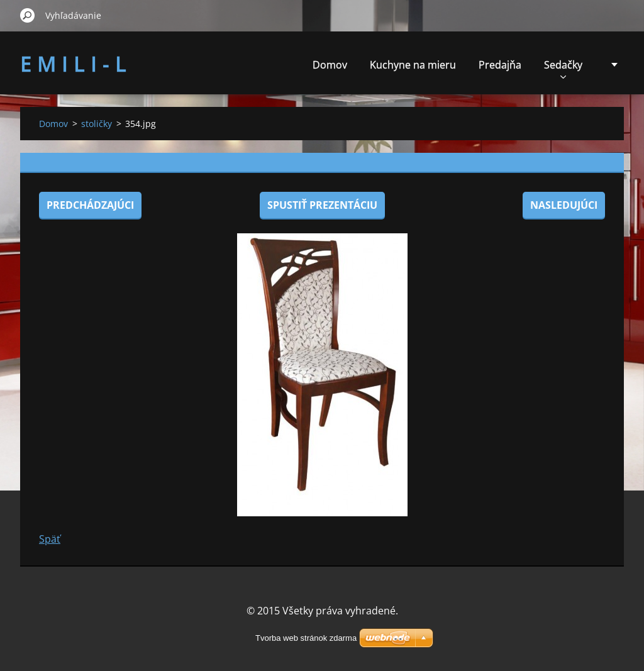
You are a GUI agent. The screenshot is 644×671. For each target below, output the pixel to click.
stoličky (97, 124)
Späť (50, 539)
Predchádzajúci (90, 205)
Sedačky (563, 68)
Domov (330, 65)
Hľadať (28, 15)
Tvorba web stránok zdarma (306, 638)
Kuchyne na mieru (413, 65)
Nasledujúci (564, 205)
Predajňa (500, 65)
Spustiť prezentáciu (322, 205)
